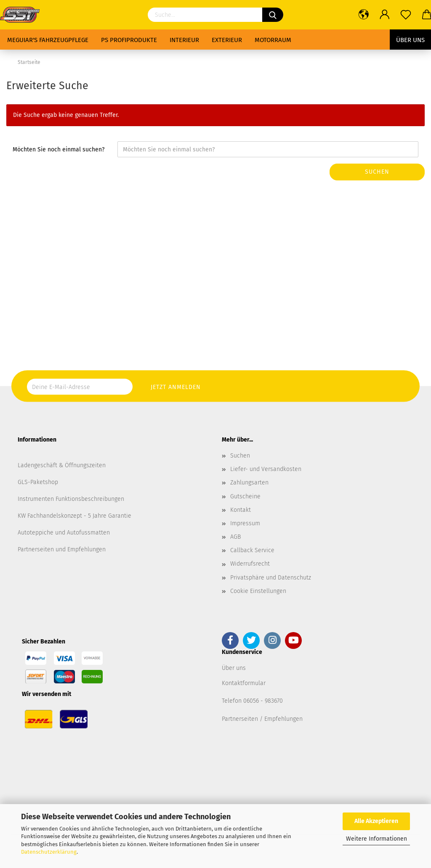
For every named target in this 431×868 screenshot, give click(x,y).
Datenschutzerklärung (49, 852)
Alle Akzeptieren (376, 821)
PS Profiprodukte (129, 40)
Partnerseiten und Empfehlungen (62, 549)
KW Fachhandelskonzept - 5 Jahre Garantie (74, 516)
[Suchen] (273, 15)
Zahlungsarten (249, 483)
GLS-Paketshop (38, 482)
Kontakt (241, 510)
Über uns (410, 40)
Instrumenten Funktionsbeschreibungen (71, 499)
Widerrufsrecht (250, 564)
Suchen (377, 172)
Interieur (184, 40)
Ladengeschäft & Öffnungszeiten (62, 465)
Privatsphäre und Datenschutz (271, 578)
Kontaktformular (244, 683)
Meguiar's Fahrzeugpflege (48, 40)
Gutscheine (245, 496)
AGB (235, 537)
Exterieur (227, 40)
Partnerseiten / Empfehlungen (262, 719)
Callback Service (252, 550)
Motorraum (273, 40)
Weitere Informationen (376, 839)
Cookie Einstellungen (258, 591)
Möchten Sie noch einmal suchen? (59, 150)
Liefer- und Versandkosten (266, 469)
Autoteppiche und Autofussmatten (64, 533)
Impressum (245, 523)
